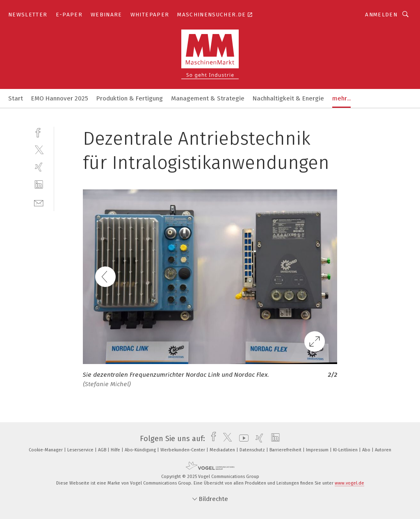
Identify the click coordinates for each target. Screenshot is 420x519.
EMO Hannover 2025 (60, 98)
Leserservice (81, 450)
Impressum (318, 450)
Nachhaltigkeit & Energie (288, 98)
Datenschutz (253, 450)
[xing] (39, 167)
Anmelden (381, 15)
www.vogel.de (349, 483)
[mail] (39, 202)
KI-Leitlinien (346, 450)
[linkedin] (39, 185)
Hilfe (116, 450)
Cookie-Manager (46, 450)
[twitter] (39, 149)
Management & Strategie (208, 98)
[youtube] (242, 439)
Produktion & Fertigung (130, 98)
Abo (367, 450)
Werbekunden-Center (183, 450)
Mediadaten (223, 450)
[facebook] (39, 132)
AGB (103, 450)
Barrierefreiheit (286, 450)
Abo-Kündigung (141, 450)
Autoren (383, 450)
